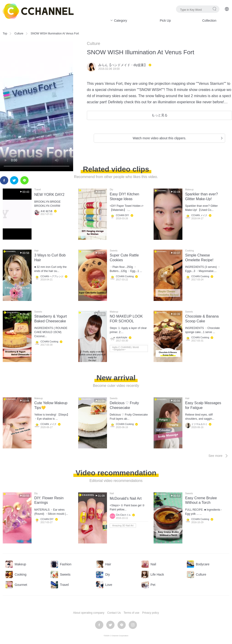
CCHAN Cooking (125, 277)
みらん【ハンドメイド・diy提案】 (123, 65)
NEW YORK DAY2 (49, 195)
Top (5, 34)
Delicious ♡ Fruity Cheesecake (124, 405)
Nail (112, 494)
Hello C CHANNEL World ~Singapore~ (125, 348)
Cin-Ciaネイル (123, 515)
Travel (37, 190)
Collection (209, 21)
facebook (4, 180)
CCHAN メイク (199, 216)
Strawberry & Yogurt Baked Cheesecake (51, 319)
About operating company (89, 613)
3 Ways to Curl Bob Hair (50, 258)
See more (219, 456)
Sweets (114, 251)
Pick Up (165, 21)
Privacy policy (151, 613)
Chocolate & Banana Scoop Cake (202, 319)
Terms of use (132, 613)
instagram (133, 625)
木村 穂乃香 (47, 211)
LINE (24, 180)
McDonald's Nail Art (126, 498)
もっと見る (160, 115)
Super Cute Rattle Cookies (124, 258)
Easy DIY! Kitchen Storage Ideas (124, 197)
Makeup (189, 190)
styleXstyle (122, 338)
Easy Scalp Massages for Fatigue (203, 405)
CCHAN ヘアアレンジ (52, 277)
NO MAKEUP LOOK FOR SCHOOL (126, 319)
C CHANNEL (38, 11)
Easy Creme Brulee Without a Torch (201, 500)
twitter (14, 180)
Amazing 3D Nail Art (123, 526)
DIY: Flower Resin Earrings (49, 500)
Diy (111, 190)
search (215, 9)
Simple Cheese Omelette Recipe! (199, 258)
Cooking (189, 251)
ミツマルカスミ (199, 424)
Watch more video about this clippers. (178, 138)
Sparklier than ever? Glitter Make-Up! (201, 197)
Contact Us (114, 613)
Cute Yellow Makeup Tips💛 (51, 405)
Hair (36, 251)
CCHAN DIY (122, 216)
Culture (19, 34)
